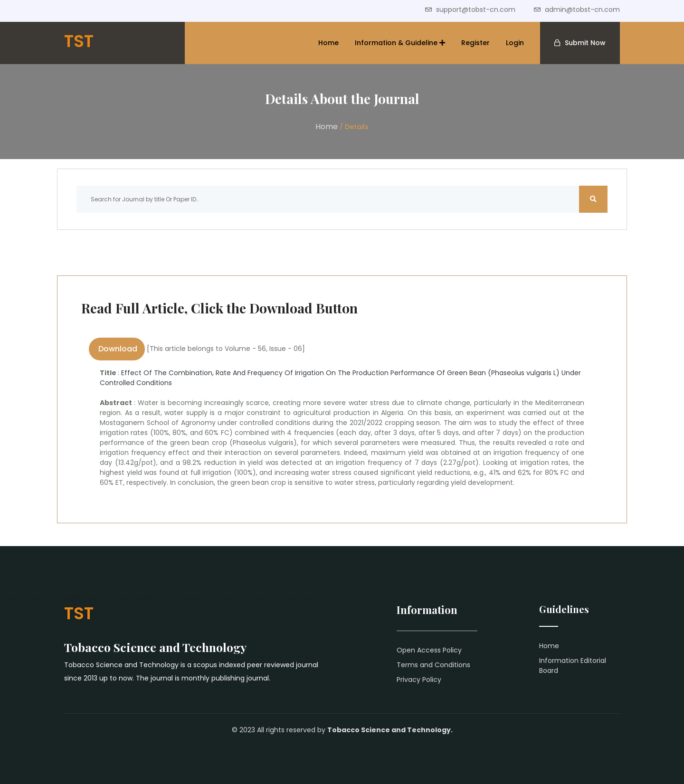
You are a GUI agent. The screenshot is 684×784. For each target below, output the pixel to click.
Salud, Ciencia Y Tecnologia (274, 598)
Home (328, 43)
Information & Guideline (400, 43)
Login (515, 43)
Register (475, 43)
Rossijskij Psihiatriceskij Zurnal (179, 598)
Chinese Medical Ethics (92, 598)
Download (117, 349)
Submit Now (585, 43)
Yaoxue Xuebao (26, 598)
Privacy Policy (419, 680)
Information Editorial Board (573, 666)
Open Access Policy (429, 650)
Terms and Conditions (433, 665)
